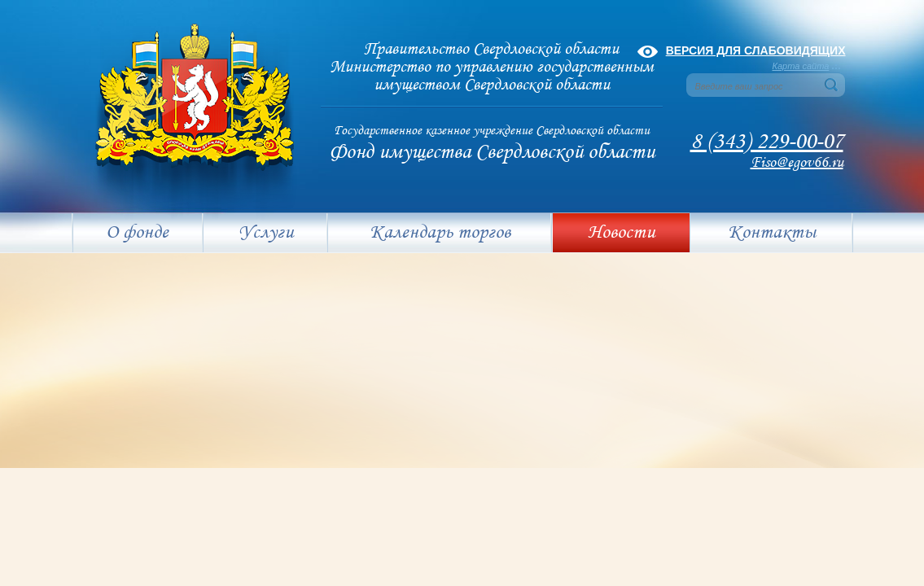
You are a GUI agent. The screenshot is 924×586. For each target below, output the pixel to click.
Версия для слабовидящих (756, 50)
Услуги (266, 233)
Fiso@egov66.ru (797, 163)
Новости (622, 233)
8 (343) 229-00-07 (767, 142)
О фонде (137, 233)
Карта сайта (801, 66)
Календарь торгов (440, 233)
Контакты (772, 233)
